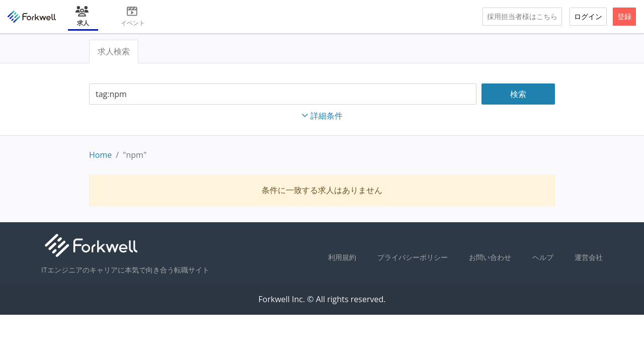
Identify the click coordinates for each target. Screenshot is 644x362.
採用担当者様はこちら (522, 16)
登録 (624, 16)
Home (100, 155)
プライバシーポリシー (413, 257)
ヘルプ (543, 257)
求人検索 (114, 51)
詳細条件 (322, 116)
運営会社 (589, 257)
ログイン (588, 16)
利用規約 (342, 257)
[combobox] (283, 94)
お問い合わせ (490, 257)
